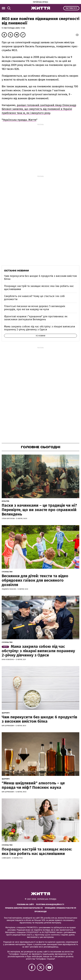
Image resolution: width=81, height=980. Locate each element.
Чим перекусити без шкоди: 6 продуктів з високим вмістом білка (40, 278)
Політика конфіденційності (50, 904)
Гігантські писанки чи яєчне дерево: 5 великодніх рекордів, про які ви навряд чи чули (35, 308)
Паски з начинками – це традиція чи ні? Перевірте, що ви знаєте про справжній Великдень (39, 510)
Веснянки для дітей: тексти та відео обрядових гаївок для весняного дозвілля (35, 580)
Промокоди (40, 912)
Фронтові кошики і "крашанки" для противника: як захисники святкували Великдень (36, 318)
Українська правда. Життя (20, 120)
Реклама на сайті (25, 904)
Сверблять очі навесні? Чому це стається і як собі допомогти (34, 298)
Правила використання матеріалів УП (24, 908)
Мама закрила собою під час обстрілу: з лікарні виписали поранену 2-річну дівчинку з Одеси (40, 328)
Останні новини (16, 271)
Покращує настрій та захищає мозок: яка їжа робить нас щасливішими (39, 288)
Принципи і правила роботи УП (60, 908)
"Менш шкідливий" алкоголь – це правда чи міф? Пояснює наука (33, 785)
